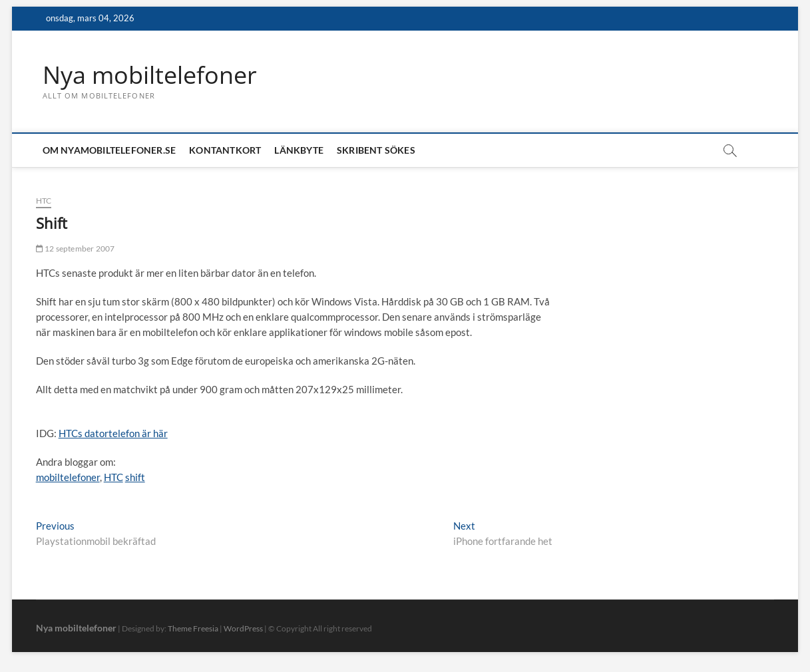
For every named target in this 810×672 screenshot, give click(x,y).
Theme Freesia (193, 628)
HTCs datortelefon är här (113, 433)
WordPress (243, 628)
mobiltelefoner (68, 477)
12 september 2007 (76, 249)
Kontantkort (225, 150)
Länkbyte (299, 150)
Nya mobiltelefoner (150, 75)
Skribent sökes (376, 150)
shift (135, 477)
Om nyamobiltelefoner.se (109, 150)
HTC (44, 201)
